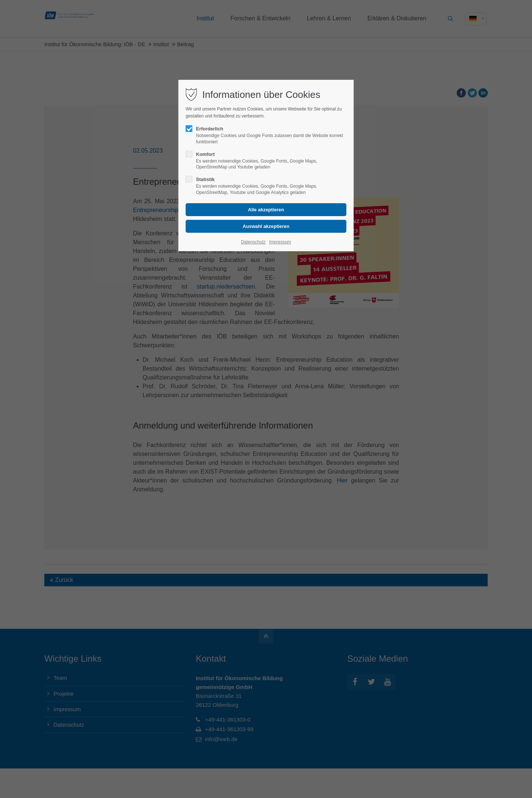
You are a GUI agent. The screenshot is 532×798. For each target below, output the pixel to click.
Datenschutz (253, 242)
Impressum (280, 242)
